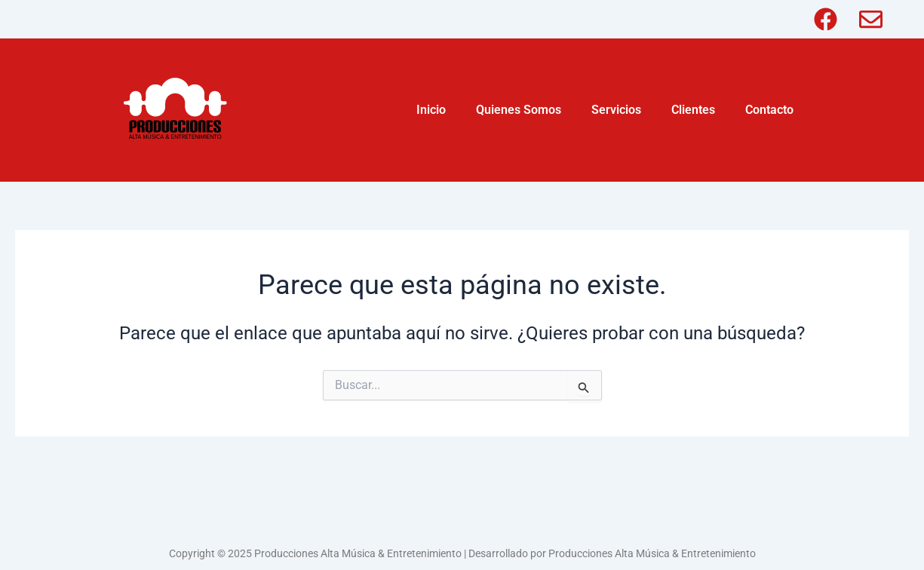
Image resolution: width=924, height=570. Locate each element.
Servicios (616, 110)
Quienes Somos (519, 110)
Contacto (769, 110)
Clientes (693, 110)
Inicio (431, 110)
